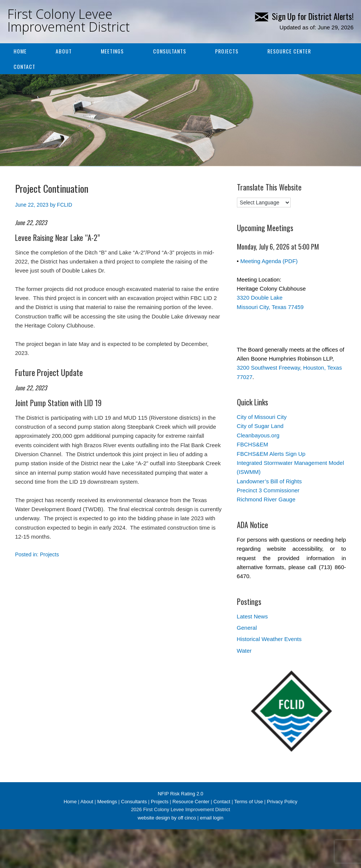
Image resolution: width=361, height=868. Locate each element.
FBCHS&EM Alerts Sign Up (271, 454)
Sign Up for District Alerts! (304, 16)
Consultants (170, 51)
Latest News (253, 616)
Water (244, 651)
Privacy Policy (282, 802)
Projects (227, 51)
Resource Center (289, 51)
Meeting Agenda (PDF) (269, 261)
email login (212, 818)
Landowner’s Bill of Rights (269, 481)
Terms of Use (249, 802)
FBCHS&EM (253, 444)
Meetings (112, 51)
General (247, 628)
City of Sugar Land (260, 426)
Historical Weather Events (269, 639)
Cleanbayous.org (258, 435)
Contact (24, 66)
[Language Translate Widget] (264, 203)
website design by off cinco (167, 818)
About (64, 51)
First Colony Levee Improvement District (69, 20)
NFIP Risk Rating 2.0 (180, 794)
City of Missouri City (262, 417)
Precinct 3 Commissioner (268, 490)
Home (20, 51)
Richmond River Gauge (266, 499)
